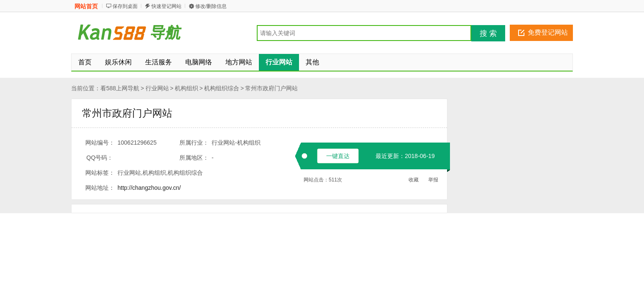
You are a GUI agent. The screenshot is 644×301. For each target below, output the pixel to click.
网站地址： (100, 188)
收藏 (414, 180)
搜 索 (488, 33)
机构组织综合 (222, 88)
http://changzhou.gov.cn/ (149, 188)
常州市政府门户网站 (271, 88)
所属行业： (194, 143)
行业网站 (157, 88)
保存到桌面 (125, 6)
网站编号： (100, 143)
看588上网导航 (120, 88)
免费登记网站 (548, 32)
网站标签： (100, 173)
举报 (433, 180)
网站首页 (86, 6)
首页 (85, 62)
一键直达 (338, 156)
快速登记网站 (166, 6)
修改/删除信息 (211, 6)
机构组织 (187, 88)
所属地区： (194, 158)
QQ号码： (100, 158)
